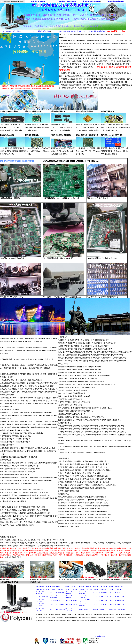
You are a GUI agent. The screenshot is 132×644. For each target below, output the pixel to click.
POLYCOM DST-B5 (71, 604)
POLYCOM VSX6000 (40, 592)
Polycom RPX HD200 (100, 587)
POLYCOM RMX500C (40, 600)
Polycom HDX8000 (71, 589)
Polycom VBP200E (99, 609)
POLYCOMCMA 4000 (57, 609)
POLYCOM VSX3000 (57, 592)
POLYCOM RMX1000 (116, 596)
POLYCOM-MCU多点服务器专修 (70, 31)
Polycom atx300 (70, 587)
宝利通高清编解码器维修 (67, 1)
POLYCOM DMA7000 (69, 609)
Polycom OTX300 (85, 587)
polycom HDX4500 (42, 587)
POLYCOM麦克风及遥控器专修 (94, 31)
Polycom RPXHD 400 (116, 587)
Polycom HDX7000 (85, 589)
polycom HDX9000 (42, 589)
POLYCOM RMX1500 (100, 596)
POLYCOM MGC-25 (100, 600)
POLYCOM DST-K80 (57, 604)
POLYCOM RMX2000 (40, 604)
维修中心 (101, 636)
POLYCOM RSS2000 (100, 604)
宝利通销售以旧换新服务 (92, 1)
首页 (96, 636)
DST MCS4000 (55, 600)
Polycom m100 (55, 587)
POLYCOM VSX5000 (69, 592)
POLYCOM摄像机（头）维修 (10, 31)
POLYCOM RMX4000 (116, 600)
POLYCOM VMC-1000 (116, 604)
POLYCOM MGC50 (71, 600)
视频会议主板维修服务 (116, 1)
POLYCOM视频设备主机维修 (40, 31)
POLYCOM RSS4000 (83, 604)
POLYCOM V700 (115, 592)
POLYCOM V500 (42, 596)
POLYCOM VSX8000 (69, 596)
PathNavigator (83, 609)
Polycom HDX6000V (116, 589)
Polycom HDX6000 (99, 589)
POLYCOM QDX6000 (83, 596)
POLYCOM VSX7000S (101, 592)
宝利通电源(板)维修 (38, 1)
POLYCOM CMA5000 (40, 609)
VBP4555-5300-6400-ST (117, 609)
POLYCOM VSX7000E (54, 596)
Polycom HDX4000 (56, 589)
